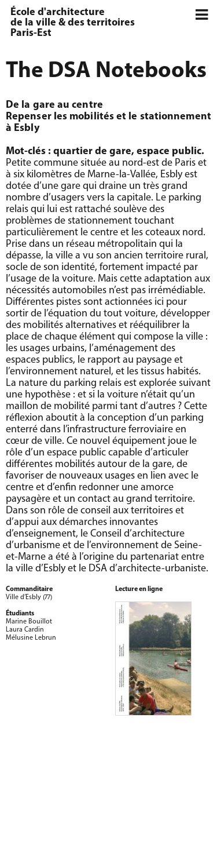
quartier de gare (92, 152)
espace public (169, 152)
